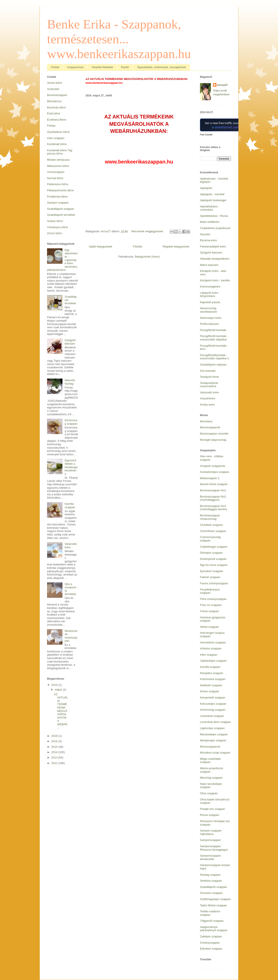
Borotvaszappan (57, 95)
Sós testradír (208, 371)
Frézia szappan (209, 611)
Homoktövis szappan (213, 642)
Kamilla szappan (70, 506)
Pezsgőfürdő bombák (213, 330)
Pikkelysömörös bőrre (60, 190)
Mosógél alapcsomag (213, 440)
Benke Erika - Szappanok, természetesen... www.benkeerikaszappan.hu (119, 39)
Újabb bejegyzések (101, 246)
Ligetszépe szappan (212, 728)
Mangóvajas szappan (213, 740)
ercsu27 (223, 85)
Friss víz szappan (211, 605)
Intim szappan (56, 138)
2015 (55, 747)
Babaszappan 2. (210, 478)
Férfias (51, 126)
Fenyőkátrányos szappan (210, 591)
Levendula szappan (212, 716)
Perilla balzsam (209, 324)
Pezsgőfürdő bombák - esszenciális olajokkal (214, 338)
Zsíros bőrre (55, 233)
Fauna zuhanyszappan (214, 583)
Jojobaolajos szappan (213, 661)
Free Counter (206, 135)
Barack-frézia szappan (214, 484)
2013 (55, 757)
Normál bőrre (55, 178)
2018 (55, 736)
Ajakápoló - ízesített (212, 194)
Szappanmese (75, 67)
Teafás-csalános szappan (210, 913)
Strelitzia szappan (211, 881)
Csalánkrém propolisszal (215, 228)
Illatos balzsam (209, 265)
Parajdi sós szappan (212, 809)
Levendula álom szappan (215, 722)
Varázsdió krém (71, 546)
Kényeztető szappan (213, 698)
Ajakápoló (206, 188)
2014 (55, 752)
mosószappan (56, 172)
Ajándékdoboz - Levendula (210, 208)
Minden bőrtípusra (58, 160)
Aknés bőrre (55, 83)
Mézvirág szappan (211, 778)
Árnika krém (207, 405)
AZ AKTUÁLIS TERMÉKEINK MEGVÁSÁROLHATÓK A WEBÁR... (61, 711)
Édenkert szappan (211, 949)
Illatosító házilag (70, 382)
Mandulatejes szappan (214, 734)
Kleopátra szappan (211, 673)
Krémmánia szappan (213, 679)
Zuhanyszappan (210, 943)
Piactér (125, 67)
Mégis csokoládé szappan (210, 760)
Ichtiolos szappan (211, 648)
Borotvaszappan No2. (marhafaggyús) (213, 498)
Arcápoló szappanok (213, 466)
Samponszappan (210, 840)
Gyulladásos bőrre (58, 132)
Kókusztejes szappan (213, 704)
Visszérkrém (208, 398)
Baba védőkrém (210, 222)
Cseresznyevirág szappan (210, 539)
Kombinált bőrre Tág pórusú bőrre (60, 152)
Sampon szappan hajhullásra (211, 832)
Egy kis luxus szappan (214, 565)
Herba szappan (209, 627)
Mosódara (206, 421)
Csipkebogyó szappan (214, 547)
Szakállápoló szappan (61, 209)
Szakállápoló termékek (61, 215)
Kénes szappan (210, 691)
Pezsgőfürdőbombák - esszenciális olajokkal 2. (215, 357)
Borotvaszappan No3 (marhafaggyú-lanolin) (213, 508)
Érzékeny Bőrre (57, 120)
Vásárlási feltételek (102, 67)
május (59, 690)
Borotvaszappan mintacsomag (210, 517)
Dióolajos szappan (211, 553)
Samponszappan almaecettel (210, 857)
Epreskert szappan (211, 571)
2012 (55, 763)
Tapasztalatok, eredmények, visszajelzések (161, 67)
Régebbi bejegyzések (176, 246)
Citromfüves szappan (213, 531)
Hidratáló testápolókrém (215, 259)
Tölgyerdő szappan (212, 921)
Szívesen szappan (211, 893)
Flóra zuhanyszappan (213, 599)
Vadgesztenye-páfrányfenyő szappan (214, 929)
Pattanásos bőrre (58, 184)
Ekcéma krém (208, 240)
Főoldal (55, 67)
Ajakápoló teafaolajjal (213, 200)
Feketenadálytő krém (213, 246)
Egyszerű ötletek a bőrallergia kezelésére (71, 467)
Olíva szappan (209, 793)
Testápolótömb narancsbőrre (209, 385)
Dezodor (205, 234)
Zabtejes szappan (211, 936)
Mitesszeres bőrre (58, 166)
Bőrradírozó (54, 101)
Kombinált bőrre (57, 144)
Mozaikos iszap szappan (215, 753)
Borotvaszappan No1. (213, 490)
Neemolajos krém (211, 318)
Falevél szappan (210, 577)
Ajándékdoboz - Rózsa (214, 216)
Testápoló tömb (209, 377)
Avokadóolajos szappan (215, 472)
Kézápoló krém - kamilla (215, 280)
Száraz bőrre (55, 221)
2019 (55, 685)
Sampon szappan (58, 203)
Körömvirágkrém (210, 287)
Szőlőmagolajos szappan (215, 899)
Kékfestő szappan (211, 685)
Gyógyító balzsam (70, 342)
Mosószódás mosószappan (71, 636)
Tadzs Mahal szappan (213, 905)
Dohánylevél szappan (213, 559)
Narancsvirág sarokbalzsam (208, 310)
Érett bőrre (54, 113)
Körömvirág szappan (71, 422)
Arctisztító (53, 89)
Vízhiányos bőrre (58, 227)
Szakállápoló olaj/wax (213, 365)
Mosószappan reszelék (214, 434)
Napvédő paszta (210, 302)
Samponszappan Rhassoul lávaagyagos (214, 848)
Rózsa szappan (210, 815)
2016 (55, 741)
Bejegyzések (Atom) (147, 257)
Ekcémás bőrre (56, 107)
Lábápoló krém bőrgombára (209, 294)
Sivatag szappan (210, 875)
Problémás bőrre (57, 197)
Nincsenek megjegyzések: (148, 231)
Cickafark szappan (211, 525)
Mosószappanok (210, 427)
